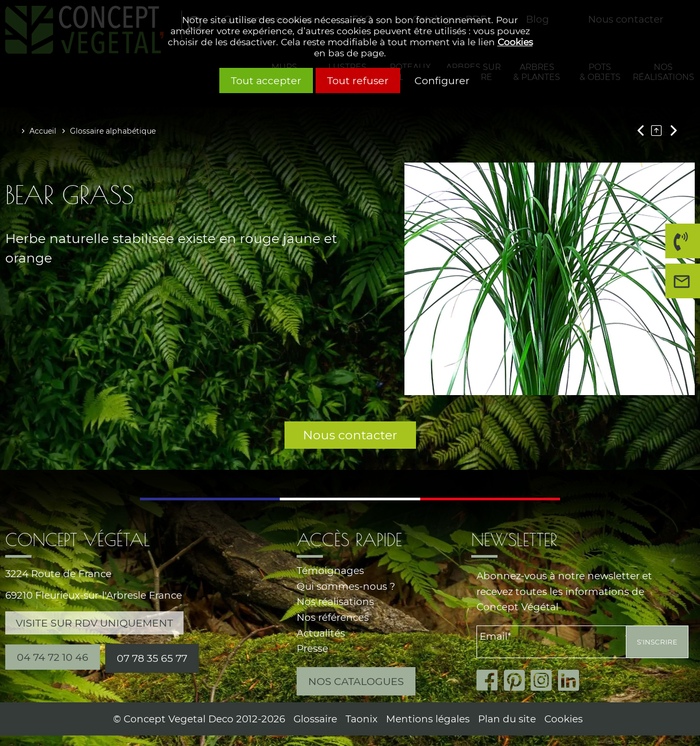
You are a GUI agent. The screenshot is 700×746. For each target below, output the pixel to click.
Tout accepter (266, 80)
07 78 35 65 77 (152, 658)
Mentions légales (428, 719)
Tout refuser (358, 80)
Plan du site (507, 719)
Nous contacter (350, 435)
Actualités (321, 633)
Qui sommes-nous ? (346, 586)
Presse (312, 648)
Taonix (362, 719)
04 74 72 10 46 (679, 245)
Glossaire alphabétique (113, 131)
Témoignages (330, 571)
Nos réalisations (335, 602)
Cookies (515, 42)
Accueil (43, 131)
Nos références (333, 617)
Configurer (442, 80)
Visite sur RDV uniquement (94, 623)
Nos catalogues (356, 681)
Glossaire (315, 719)
